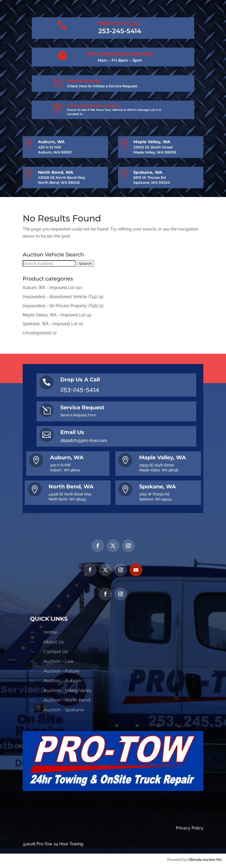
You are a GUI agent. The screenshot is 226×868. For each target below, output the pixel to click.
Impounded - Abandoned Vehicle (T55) (60, 297)
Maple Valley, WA (152, 142)
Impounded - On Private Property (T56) (60, 306)
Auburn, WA (51, 142)
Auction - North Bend (67, 700)
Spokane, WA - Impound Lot (50, 324)
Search (85, 263)
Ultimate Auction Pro (205, 860)
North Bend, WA (56, 172)
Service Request (84, 81)
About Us (54, 642)
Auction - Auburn (63, 681)
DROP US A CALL (120, 23)
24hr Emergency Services (120, 54)
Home (50, 632)
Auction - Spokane (64, 710)
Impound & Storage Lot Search (93, 106)
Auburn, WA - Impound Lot (48, 288)
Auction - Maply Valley (68, 690)
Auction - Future (62, 671)
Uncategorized (37, 333)
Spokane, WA (148, 172)
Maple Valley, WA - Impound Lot (54, 315)
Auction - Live (59, 661)
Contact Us (56, 651)
